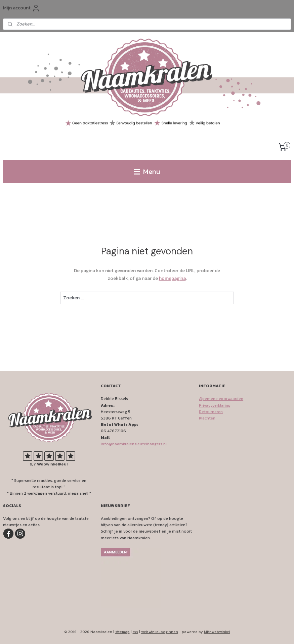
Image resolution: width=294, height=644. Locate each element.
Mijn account (22, 8)
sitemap (122, 632)
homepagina (172, 278)
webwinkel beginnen (160, 632)
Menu (147, 171)
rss (135, 632)
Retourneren (211, 412)
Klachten (207, 418)
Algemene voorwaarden (221, 399)
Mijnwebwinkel (217, 632)
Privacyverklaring (215, 405)
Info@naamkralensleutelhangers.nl (134, 444)
